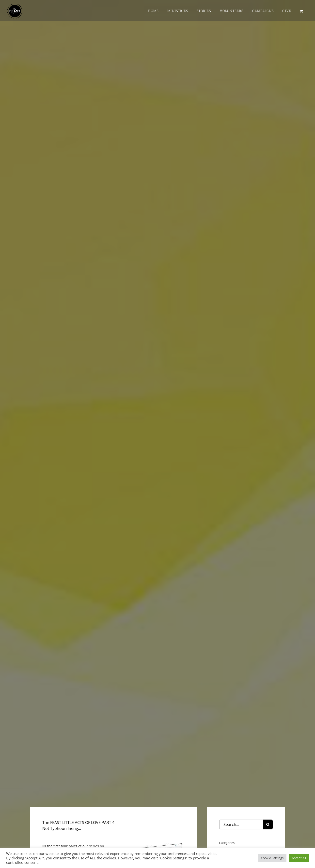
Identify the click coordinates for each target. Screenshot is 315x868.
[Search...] (241, 824)
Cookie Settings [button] (272, 858)
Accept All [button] (299, 858)
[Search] (268, 824)
